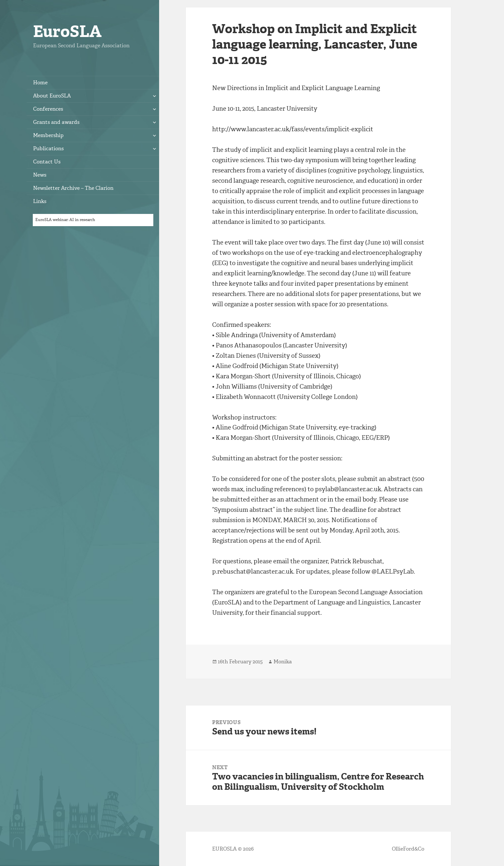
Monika (283, 662)
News (40, 175)
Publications (48, 148)
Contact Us (47, 162)
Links (40, 201)
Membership (48, 135)
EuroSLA (67, 31)
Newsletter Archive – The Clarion (73, 188)
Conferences (48, 109)
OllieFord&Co (408, 849)
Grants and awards (56, 122)
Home (40, 83)
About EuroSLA (52, 96)
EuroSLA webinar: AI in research (65, 220)
